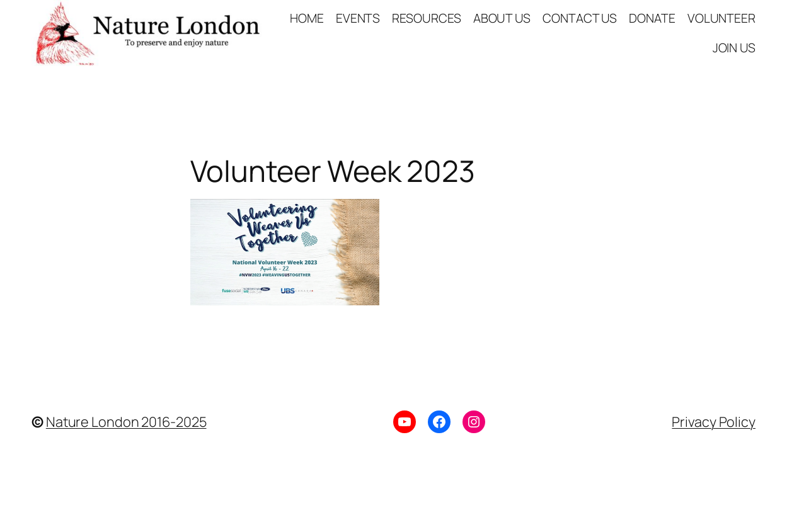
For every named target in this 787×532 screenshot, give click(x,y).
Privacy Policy (714, 422)
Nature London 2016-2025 (126, 422)
